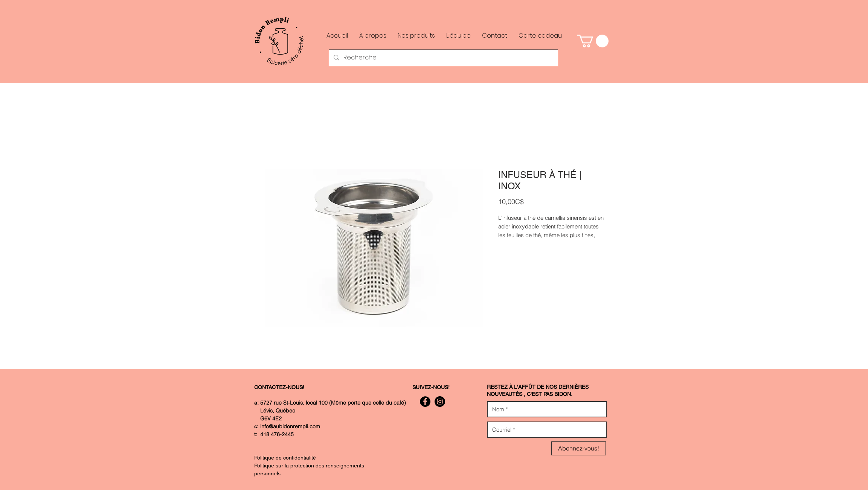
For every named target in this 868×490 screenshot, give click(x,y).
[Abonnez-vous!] (579, 448)
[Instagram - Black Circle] (440, 402)
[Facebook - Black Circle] (425, 402)
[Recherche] (443, 58)
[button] (593, 41)
